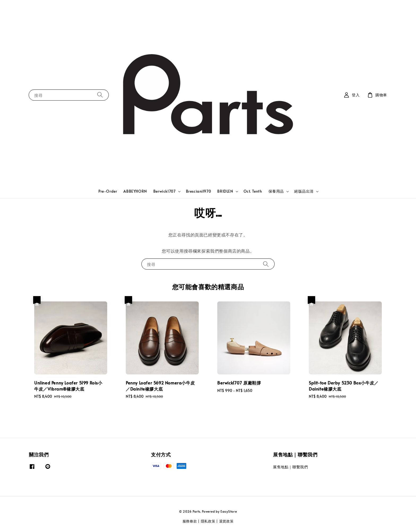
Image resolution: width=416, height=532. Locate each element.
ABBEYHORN (135, 191)
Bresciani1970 (199, 191)
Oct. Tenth (253, 191)
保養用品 (276, 191)
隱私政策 (208, 521)
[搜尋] (100, 95)
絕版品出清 (304, 191)
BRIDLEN (225, 191)
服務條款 (190, 521)
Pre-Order (108, 191)
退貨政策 (226, 521)
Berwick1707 (164, 191)
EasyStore (229, 511)
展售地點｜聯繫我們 (290, 467)
